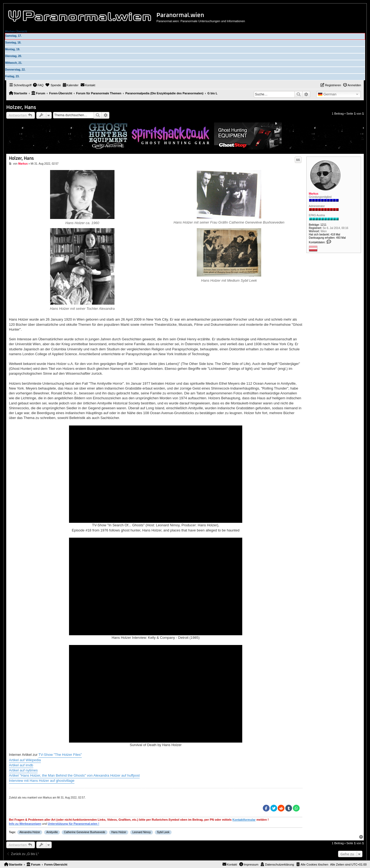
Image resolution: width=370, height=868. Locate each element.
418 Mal (335, 235)
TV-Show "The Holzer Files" (60, 755)
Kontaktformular (244, 820)
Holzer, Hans (21, 107)
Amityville (52, 832)
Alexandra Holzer (30, 832)
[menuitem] (38, 85)
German (327, 94)
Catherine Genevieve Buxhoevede (84, 832)
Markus (314, 194)
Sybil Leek (163, 832)
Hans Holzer (119, 832)
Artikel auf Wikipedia (25, 760)
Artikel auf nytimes (23, 770)
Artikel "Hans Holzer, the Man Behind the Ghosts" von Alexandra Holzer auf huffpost (74, 775)
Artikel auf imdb (21, 765)
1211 (323, 225)
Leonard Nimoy (142, 832)
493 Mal (341, 238)
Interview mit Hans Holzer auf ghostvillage (42, 781)
